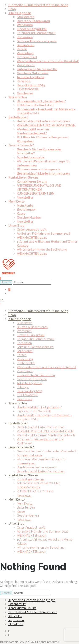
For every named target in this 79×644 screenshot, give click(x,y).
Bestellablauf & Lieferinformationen (43, 121)
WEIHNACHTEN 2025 (32, 238)
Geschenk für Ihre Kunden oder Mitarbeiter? (47, 451)
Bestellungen (27, 210)
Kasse (21, 214)
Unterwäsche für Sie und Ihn (37, 69)
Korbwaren (25, 37)
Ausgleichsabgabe (31, 157)
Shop (12, 9)
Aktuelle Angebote (31, 77)
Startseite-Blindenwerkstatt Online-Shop (38, 5)
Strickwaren (26, 17)
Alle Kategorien (20, 13)
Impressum (16, 620)
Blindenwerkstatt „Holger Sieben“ (41, 101)
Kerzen (22, 49)
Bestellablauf (18, 117)
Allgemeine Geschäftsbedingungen (32, 600)
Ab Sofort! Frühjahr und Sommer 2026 (44, 234)
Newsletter (25, 198)
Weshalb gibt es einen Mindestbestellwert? (46, 435)
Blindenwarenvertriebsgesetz (39, 169)
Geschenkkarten (29, 218)
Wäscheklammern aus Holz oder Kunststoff (48, 61)
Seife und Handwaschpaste (37, 41)
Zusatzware (26, 65)
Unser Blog (16, 226)
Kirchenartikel (27, 57)
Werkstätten (18, 97)
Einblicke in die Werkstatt (35, 105)
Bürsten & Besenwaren (33, 21)
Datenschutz (17, 604)
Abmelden (15, 616)
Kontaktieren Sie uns (23, 177)
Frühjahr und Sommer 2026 (36, 33)
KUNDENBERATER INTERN (36, 193)
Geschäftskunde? (21, 145)
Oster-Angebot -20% (32, 230)
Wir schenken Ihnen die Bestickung (42, 250)
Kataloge (24, 81)
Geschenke (25, 93)
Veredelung (25, 53)
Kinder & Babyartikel (32, 29)
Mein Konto (17, 202)
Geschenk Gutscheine (33, 73)
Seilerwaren (26, 45)
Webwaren (25, 25)
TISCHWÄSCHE (28, 89)
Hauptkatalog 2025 (31, 85)
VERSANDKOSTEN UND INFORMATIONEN (46, 125)
